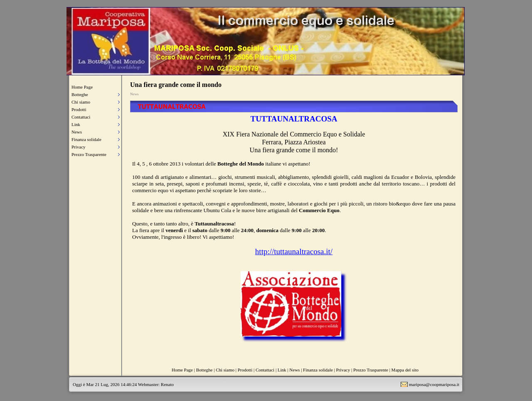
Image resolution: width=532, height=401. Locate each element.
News (77, 132)
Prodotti (79, 109)
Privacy (79, 147)
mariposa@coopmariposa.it (434, 384)
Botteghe (80, 94)
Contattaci (81, 117)
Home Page (82, 87)
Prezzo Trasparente (89, 154)
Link (76, 124)
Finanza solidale (86, 139)
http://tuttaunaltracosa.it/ (294, 251)
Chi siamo (81, 102)
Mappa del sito (405, 370)
